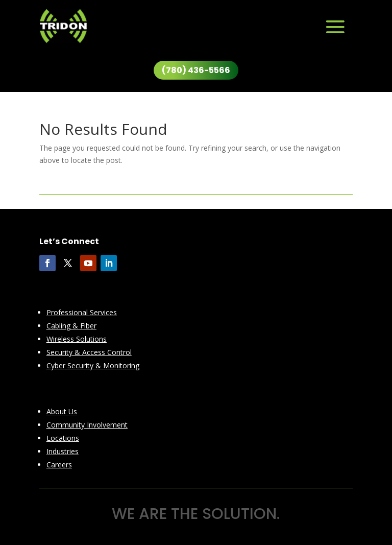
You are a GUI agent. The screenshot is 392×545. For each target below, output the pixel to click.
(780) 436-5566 (196, 70)
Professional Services (82, 312)
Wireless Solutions (77, 339)
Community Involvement (87, 425)
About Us (62, 411)
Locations (63, 438)
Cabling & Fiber (71, 326)
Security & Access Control (89, 352)
